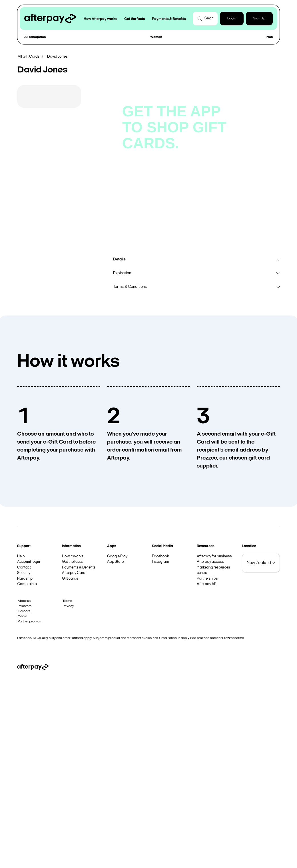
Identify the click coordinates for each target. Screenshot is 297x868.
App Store (115, 562)
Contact (24, 567)
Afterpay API (207, 584)
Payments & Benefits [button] (169, 19)
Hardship (25, 579)
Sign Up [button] (259, 19)
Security (24, 573)
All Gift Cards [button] (29, 57)
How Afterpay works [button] (101, 19)
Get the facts (72, 562)
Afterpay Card (74, 573)
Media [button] (22, 616)
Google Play (117, 556)
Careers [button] (24, 611)
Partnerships (207, 579)
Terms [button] (67, 601)
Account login (29, 562)
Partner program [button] (30, 622)
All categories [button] (35, 37)
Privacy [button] (68, 606)
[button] (232, 19)
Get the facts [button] (135, 19)
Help (21, 556)
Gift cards (70, 579)
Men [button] (270, 37)
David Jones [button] (57, 57)
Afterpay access (210, 562)
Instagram (160, 562)
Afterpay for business (214, 556)
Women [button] (156, 37)
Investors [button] (25, 606)
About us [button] (24, 601)
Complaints (27, 584)
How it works (73, 556)
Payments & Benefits (79, 567)
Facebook (160, 556)
